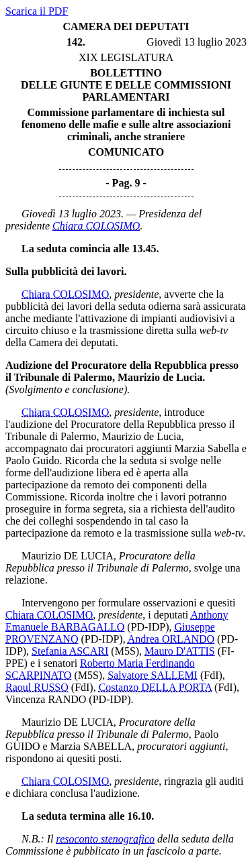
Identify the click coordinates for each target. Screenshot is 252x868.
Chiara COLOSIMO (96, 226)
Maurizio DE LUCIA (68, 556)
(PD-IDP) (148, 627)
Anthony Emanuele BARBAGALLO (117, 621)
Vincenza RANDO (46, 699)
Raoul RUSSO (37, 687)
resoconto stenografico (106, 839)
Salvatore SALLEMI (153, 675)
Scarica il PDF (37, 11)
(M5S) (125, 651)
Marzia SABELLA (91, 746)
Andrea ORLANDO (171, 639)
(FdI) (211, 675)
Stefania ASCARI (70, 651)
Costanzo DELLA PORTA (155, 687)
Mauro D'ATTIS (180, 651)
